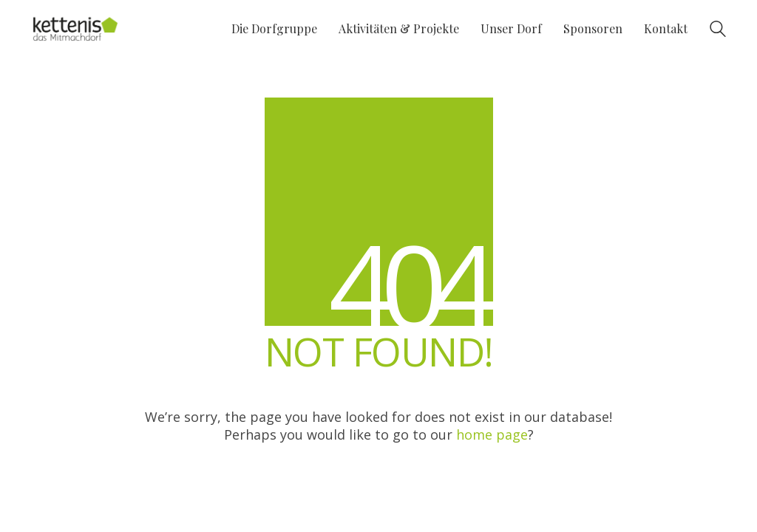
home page (492, 434)
